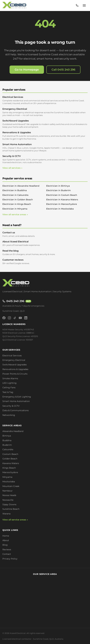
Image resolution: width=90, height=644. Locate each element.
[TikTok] (15, 318)
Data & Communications (16, 410)
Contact (7, 554)
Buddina (7, 440)
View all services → (12, 168)
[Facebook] (4, 318)
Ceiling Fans (9, 387)
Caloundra (8, 449)
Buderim (7, 445)
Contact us (45, 234)
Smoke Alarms (10, 378)
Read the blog (45, 252)
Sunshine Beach (11, 509)
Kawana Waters (11, 463)
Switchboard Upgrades (45, 124)
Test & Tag (8, 392)
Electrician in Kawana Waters (62, 200)
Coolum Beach (10, 454)
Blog (5, 545)
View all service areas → (15, 214)
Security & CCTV (45, 159)
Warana (6, 514)
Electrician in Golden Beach (18, 200)
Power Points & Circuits (15, 374)
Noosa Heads (9, 495)
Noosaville (8, 500)
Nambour (7, 491)
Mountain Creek (11, 486)
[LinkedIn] (26, 318)
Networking (9, 415)
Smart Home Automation (45, 147)
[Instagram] (9, 318)
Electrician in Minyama (15, 209)
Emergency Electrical (45, 112)
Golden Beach (10, 459)
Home (6, 536)
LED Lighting (9, 383)
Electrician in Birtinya (58, 186)
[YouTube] (20, 318)
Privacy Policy (10, 559)
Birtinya (7, 436)
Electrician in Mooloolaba (60, 209)
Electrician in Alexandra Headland (21, 186)
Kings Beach (9, 468)
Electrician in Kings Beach (17, 204)
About (6, 540)
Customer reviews (45, 261)
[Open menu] (84, 5)
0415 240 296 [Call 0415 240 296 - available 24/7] (17, 301)
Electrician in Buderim (58, 190)
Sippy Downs (9, 504)
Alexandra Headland (13, 431)
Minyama (7, 477)
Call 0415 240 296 (63, 70)
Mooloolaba (9, 482)
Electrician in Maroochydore (62, 204)
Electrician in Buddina (15, 190)
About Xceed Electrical (45, 243)
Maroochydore (10, 472)
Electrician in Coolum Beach (62, 195)
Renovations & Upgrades (45, 135)
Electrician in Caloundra (15, 195)
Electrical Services (45, 100)
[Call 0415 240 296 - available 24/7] (77, 5)
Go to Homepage (27, 70)
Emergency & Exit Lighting (17, 397)
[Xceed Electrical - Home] (15, 5)
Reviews (7, 550)
